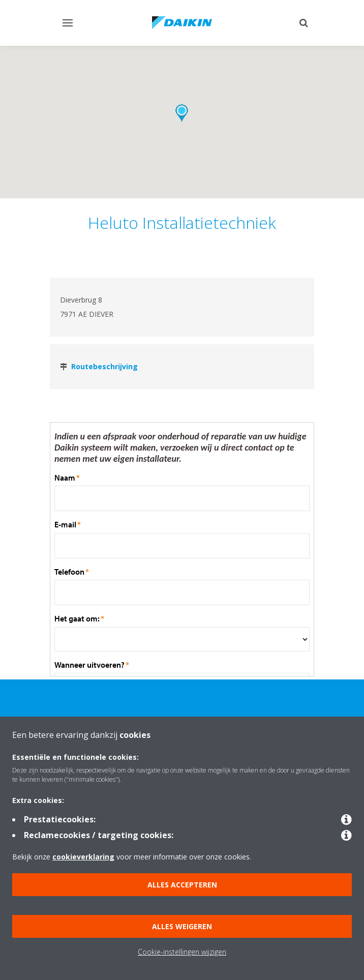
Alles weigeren (182, 926)
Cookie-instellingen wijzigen (182, 952)
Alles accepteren (182, 885)
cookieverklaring (83, 857)
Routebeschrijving (104, 366)
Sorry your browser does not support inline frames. (182, 549)
